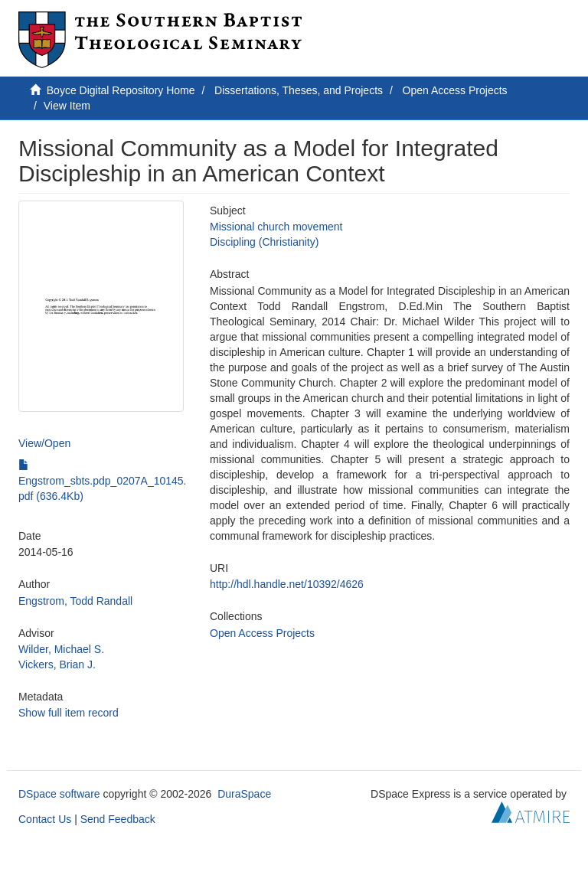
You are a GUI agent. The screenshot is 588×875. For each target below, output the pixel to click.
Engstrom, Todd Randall (75, 601)
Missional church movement (276, 227)
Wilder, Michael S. (61, 649)
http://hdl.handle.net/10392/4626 (287, 584)
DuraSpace (244, 794)
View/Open (44, 443)
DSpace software (59, 794)
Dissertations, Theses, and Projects (299, 90)
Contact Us (45, 819)
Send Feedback (118, 819)
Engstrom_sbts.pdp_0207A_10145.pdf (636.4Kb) (103, 481)
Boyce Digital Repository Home (121, 90)
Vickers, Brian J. (57, 664)
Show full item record (69, 713)
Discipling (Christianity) (264, 242)
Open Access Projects (455, 90)
